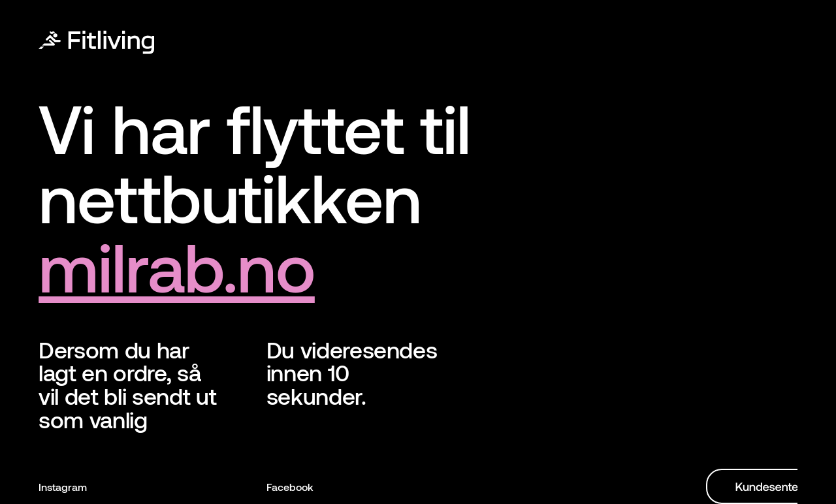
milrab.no (177, 265)
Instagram (63, 487)
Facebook (290, 487)
